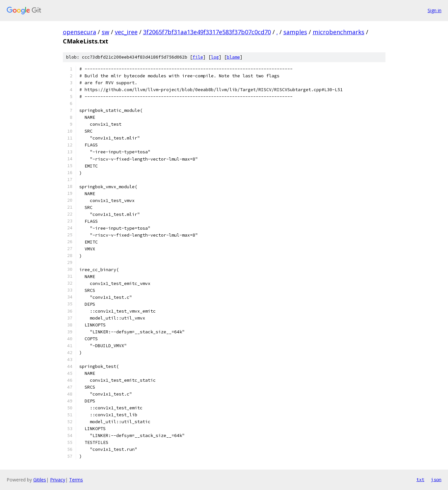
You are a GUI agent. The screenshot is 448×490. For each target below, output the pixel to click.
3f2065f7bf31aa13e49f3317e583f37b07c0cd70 (207, 32)
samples (295, 32)
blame (233, 57)
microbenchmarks (339, 32)
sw (105, 32)
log (215, 57)
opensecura (79, 32)
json (436, 479)
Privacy (58, 480)
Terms (76, 480)
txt (420, 479)
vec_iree (126, 32)
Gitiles (40, 480)
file (198, 57)
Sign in (435, 10)
